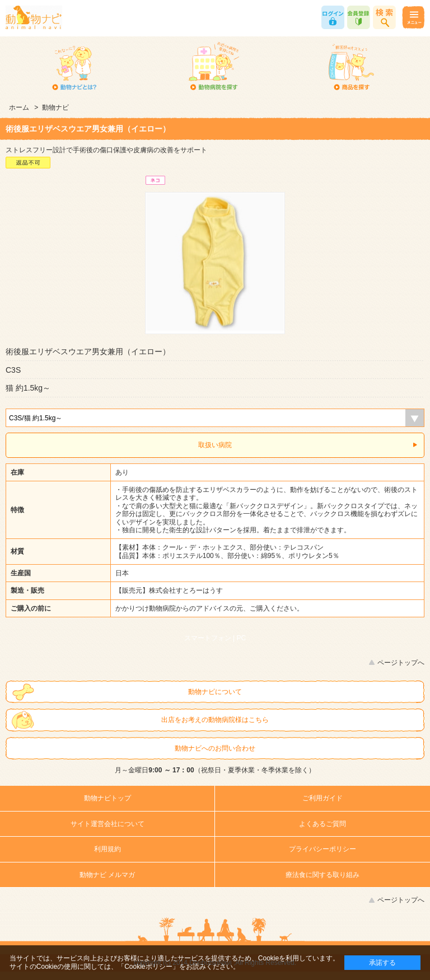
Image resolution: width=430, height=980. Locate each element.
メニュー (413, 17)
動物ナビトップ (107, 798)
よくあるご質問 (322, 824)
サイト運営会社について (107, 824)
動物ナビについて (215, 692)
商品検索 (384, 17)
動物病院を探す (213, 67)
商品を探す (351, 67)
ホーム (19, 107)
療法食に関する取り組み (322, 875)
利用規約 (107, 849)
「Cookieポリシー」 (148, 967)
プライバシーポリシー (322, 849)
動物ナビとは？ (75, 67)
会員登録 (359, 17)
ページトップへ (401, 663)
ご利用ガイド (322, 798)
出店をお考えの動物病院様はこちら (215, 720)
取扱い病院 (215, 445)
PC (242, 638)
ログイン (333, 17)
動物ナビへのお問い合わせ (215, 748)
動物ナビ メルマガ (107, 875)
